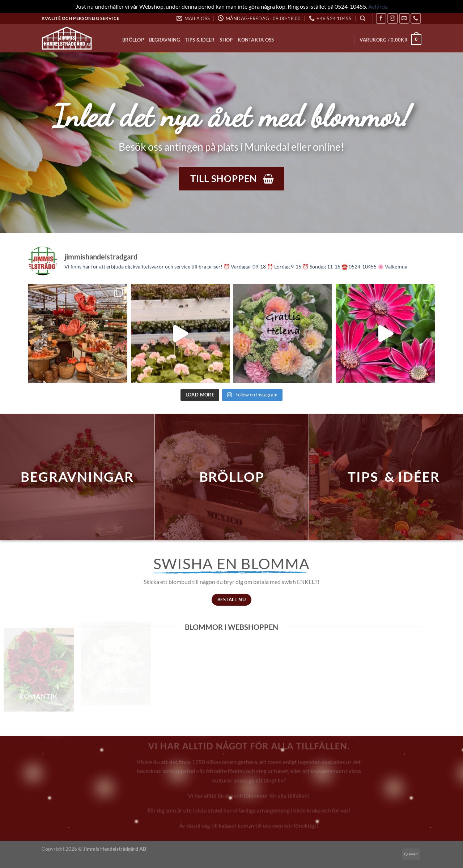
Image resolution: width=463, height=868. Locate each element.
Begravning (165, 40)
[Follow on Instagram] (393, 18)
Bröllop (133, 40)
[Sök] (363, 18)
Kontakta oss (256, 40)
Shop (226, 40)
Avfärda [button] (378, 6)
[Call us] (416, 18)
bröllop (232, 477)
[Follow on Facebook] (381, 18)
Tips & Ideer (200, 40)
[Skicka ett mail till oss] (404, 18)
